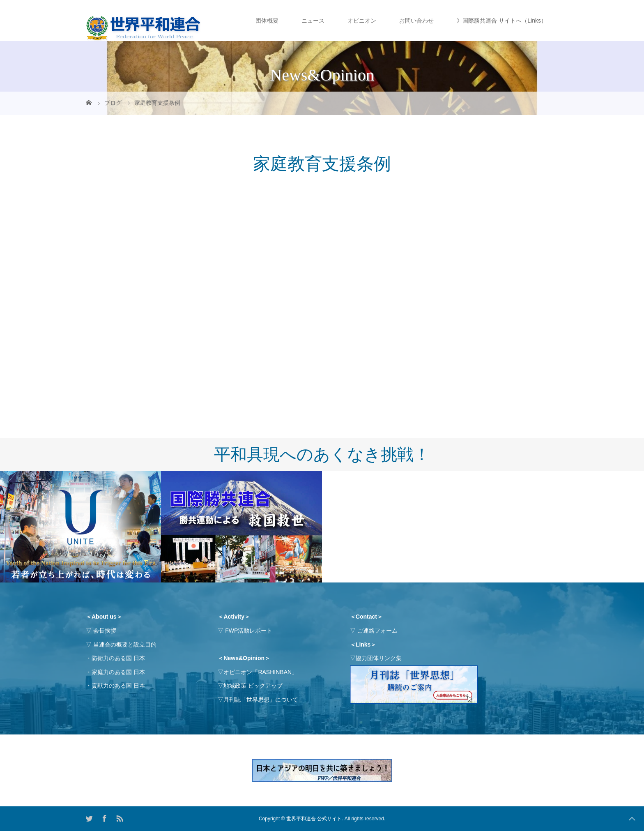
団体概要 (267, 21)
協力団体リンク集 (379, 658)
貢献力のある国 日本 (118, 686)
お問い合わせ (416, 21)
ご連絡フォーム (377, 631)
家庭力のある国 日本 (118, 672)
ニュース (313, 21)
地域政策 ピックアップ (253, 686)
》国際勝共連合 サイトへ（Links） (502, 21)
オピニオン (362, 21)
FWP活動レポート (249, 631)
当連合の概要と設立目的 (125, 645)
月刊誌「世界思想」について (261, 700)
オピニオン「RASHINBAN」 (260, 672)
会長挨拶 (105, 631)
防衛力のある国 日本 (118, 658)
